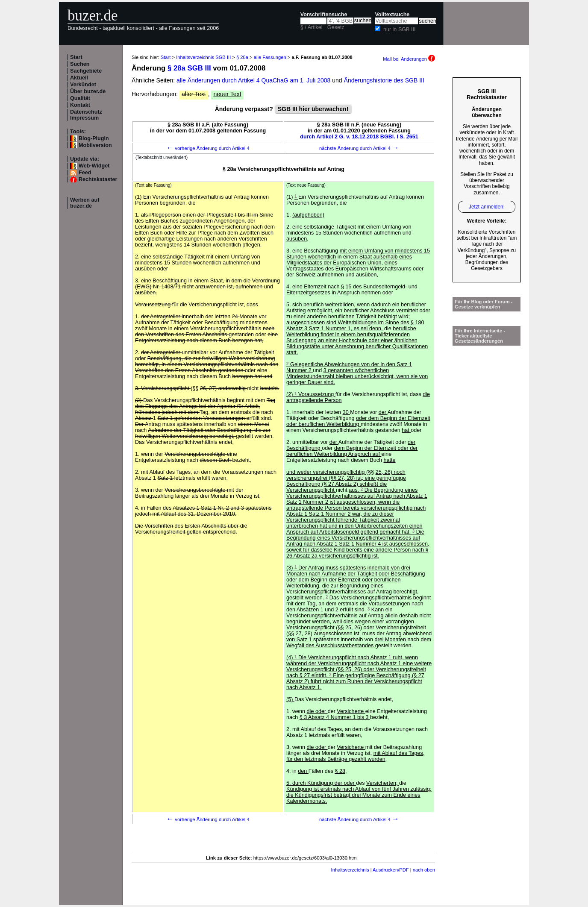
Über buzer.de (88, 91)
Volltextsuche (392, 15)
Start (76, 57)
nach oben (424, 870)
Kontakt (80, 105)
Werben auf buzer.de (85, 203)
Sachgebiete (86, 71)
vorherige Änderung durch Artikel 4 (208, 148)
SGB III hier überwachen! (313, 109)
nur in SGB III (400, 29)
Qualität (80, 98)
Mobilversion (95, 145)
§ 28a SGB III (189, 68)
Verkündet (83, 85)
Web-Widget (94, 166)
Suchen (80, 64)
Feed (85, 173)
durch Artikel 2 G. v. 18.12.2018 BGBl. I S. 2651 (359, 137)
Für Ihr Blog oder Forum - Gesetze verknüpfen (484, 304)
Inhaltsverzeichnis (350, 870)
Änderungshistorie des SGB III (384, 80)
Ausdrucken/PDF (391, 870)
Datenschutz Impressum (86, 115)
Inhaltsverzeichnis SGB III (203, 57)
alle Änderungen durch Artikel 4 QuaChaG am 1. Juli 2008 (254, 80)
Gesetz (336, 27)
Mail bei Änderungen (409, 59)
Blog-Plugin (94, 138)
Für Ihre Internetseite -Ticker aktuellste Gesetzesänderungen (480, 336)
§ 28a (242, 57)
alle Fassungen (270, 57)
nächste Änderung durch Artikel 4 (359, 148)
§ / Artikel (312, 27)
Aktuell (79, 78)
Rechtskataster (98, 179)
